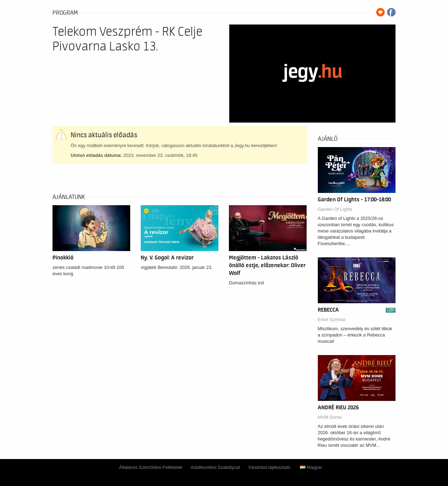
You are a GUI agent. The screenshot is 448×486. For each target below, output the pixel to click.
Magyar (311, 467)
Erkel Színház (332, 320)
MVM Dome (330, 417)
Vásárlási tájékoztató (269, 467)
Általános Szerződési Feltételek (151, 467)
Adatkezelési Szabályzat (215, 467)
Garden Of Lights (335, 209)
